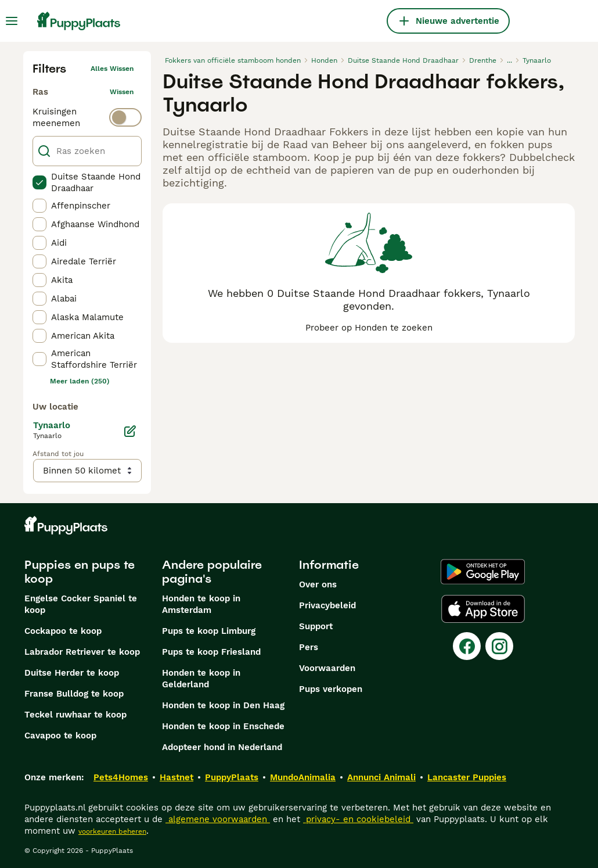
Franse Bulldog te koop (74, 694)
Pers (309, 647)
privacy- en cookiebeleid (358, 819)
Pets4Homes (121, 777)
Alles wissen (112, 69)
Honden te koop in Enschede (223, 726)
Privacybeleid (327, 605)
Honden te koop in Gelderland (201, 679)
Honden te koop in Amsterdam (201, 604)
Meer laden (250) (80, 381)
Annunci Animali (381, 777)
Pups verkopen (331, 689)
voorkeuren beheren (112, 831)
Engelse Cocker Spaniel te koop (81, 604)
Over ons (318, 584)
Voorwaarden (327, 668)
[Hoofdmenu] (12, 21)
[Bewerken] (130, 431)
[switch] (87, 117)
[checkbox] (39, 182)
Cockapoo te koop (63, 631)
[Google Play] (483, 572)
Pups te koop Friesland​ (211, 652)
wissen (122, 92)
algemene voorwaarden (218, 819)
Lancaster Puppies (467, 777)
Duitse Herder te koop (72, 673)
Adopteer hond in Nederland (222, 747)
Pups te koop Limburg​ (209, 631)
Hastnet (176, 777)
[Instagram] (499, 646)
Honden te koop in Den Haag (223, 705)
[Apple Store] (483, 609)
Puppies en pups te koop (80, 572)
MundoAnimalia (303, 777)
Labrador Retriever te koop (82, 652)
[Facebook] (467, 646)
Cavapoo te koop (60, 736)
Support (316, 626)
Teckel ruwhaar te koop (75, 715)
